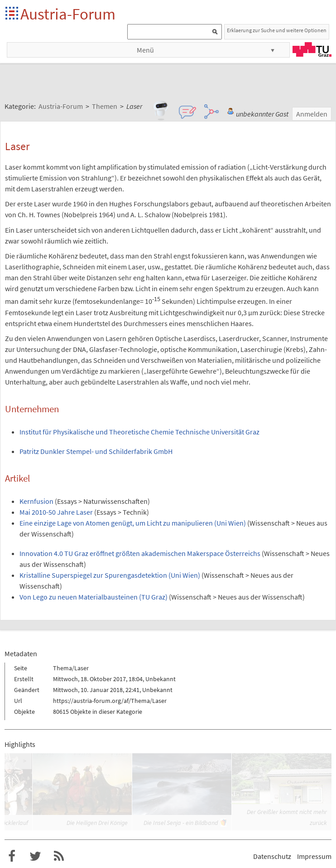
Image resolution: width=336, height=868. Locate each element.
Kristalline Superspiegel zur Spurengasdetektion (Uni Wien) (110, 575)
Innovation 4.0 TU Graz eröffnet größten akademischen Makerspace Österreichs (140, 553)
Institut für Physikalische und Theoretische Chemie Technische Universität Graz (139, 432)
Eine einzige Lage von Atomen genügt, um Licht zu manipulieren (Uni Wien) (133, 523)
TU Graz (312, 49)
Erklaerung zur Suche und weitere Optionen (277, 30)
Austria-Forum (68, 14)
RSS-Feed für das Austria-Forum (59, 856)
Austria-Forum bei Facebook (12, 856)
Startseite (12, 14)
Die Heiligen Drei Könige (97, 823)
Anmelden (312, 114)
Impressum (314, 856)
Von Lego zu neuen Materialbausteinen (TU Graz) (94, 597)
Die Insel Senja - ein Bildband (181, 823)
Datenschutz (272, 856)
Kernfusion (36, 501)
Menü (145, 50)
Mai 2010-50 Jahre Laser (56, 512)
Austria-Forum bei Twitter (35, 856)
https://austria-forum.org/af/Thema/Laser (110, 701)
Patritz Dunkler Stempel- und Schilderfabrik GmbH (96, 451)
